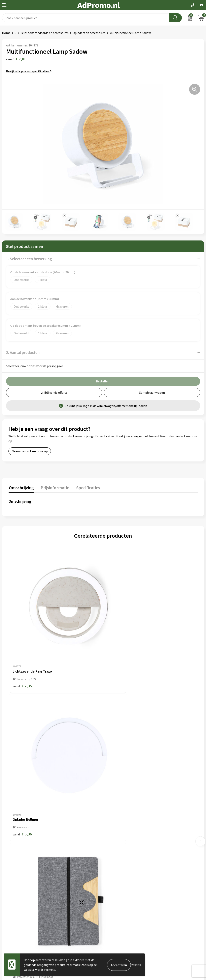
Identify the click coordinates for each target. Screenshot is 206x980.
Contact (8, 888)
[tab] (21, 488)
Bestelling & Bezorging (18, 894)
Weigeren (136, 965)
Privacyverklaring (117, 900)
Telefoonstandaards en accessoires (44, 33)
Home (6, 33)
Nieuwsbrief (113, 832)
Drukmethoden (115, 851)
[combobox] (85, 18)
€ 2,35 (22, 661)
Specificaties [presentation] (86, 487)
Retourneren (11, 906)
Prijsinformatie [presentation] (54, 487)
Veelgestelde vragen (119, 838)
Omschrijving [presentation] (21, 487)
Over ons (111, 826)
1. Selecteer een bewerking (29, 259)
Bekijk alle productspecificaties (29, 71)
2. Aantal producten (23, 352)
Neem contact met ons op (30, 451)
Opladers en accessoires (89, 33)
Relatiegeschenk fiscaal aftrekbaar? (130, 844)
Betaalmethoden (14, 900)
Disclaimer (112, 906)
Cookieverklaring (117, 894)
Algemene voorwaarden (121, 888)
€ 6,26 (22, 786)
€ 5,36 (117, 661)
